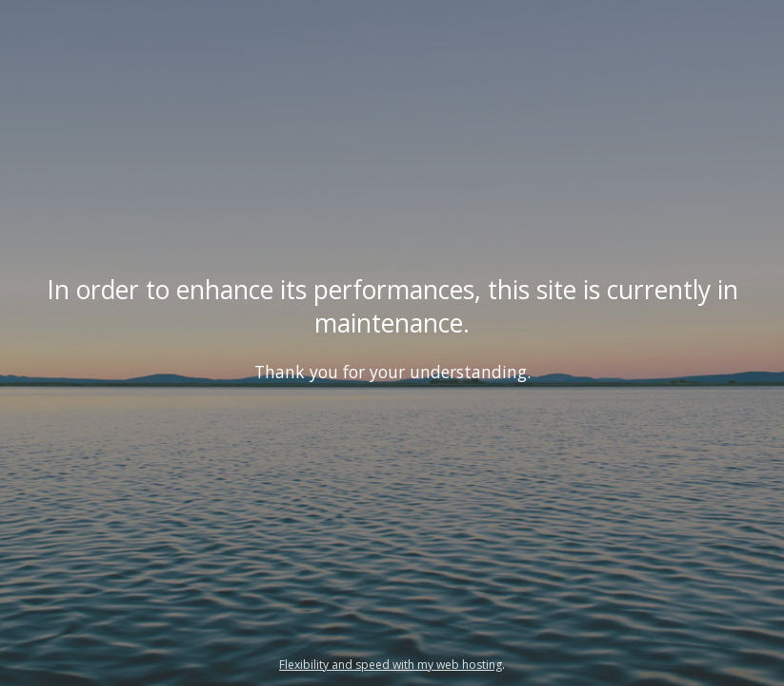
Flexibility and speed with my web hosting (391, 665)
